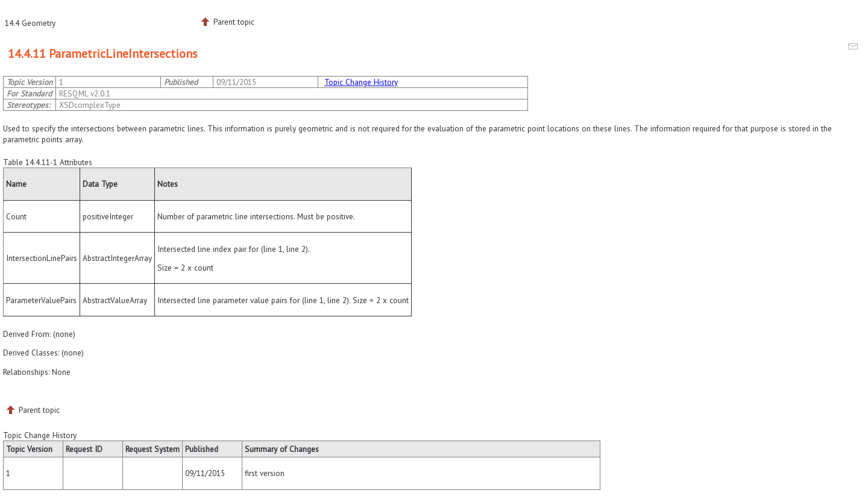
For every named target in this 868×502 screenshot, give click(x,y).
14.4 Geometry (30, 23)
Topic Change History (361, 82)
